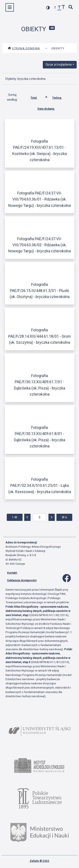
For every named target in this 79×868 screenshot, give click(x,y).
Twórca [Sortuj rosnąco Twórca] (60, 97)
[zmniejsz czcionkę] (55, 8)
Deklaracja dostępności (22, 580)
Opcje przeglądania (59, 64)
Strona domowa (24, 48)
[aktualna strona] (39, 517)
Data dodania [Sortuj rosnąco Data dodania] (49, 108)
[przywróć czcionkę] (59, 8)
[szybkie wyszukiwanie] (71, 7)
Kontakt (12, 573)
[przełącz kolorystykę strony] (48, 8)
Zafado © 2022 (39, 861)
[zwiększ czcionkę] (63, 7)
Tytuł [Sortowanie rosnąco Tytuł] (37, 97)
